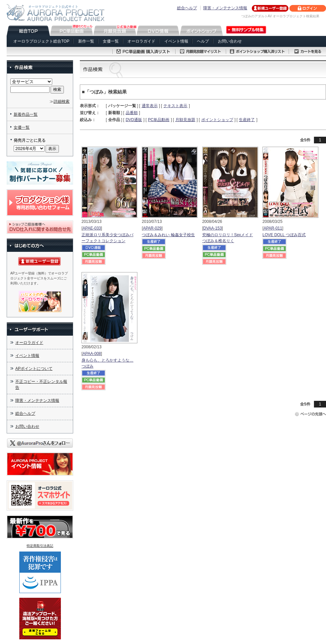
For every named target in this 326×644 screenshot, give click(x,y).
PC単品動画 (159, 120)
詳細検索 (62, 101)
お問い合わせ (230, 41)
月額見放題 (185, 120)
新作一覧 (86, 41)
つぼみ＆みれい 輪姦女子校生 (168, 235)
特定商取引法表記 (40, 546)
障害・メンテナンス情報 (225, 8)
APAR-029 (152, 228)
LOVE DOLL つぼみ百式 (284, 235)
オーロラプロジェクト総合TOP (41, 41)
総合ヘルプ (187, 8)
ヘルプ (203, 41)
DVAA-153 (213, 228)
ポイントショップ (217, 120)
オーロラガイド (141, 41)
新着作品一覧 (26, 114)
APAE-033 (92, 228)
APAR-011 (273, 228)
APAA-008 (92, 354)
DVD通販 (134, 120)
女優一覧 (111, 41)
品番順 (132, 113)
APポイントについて (34, 369)
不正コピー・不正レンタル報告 (41, 385)
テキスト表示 (175, 106)
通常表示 (150, 106)
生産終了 (247, 120)
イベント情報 (176, 41)
